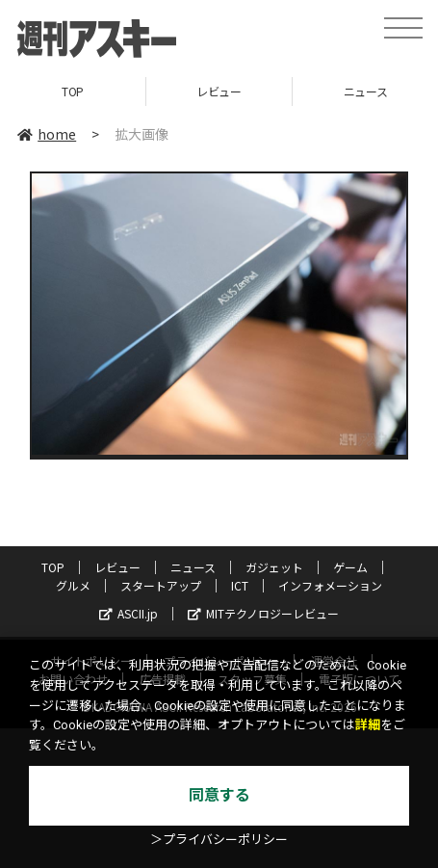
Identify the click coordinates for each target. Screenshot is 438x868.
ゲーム (350, 567)
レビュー (219, 91)
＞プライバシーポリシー (219, 840)
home (47, 134)
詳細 (368, 725)
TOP (73, 91)
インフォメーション (330, 585)
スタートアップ (161, 585)
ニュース (193, 567)
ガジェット (274, 567)
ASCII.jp (129, 613)
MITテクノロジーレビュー (263, 613)
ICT (240, 585)
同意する (219, 795)
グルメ (73, 585)
